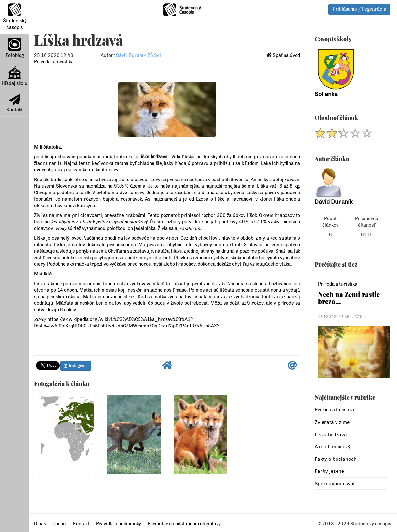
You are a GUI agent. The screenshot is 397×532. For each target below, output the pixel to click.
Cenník (60, 524)
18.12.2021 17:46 (334, 317)
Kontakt (15, 103)
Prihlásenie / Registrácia (359, 9)
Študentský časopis (15, 17)
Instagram (76, 366)
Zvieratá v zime (332, 422)
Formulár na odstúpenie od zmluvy (184, 524)
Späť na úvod (283, 55)
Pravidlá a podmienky (119, 524)
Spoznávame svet (335, 484)
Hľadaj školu (15, 76)
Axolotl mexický (333, 447)
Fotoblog (15, 48)
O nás (40, 524)
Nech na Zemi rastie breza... (349, 298)
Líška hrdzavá (331, 435)
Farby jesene (329, 471)
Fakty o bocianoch (336, 459)
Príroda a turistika (54, 62)
